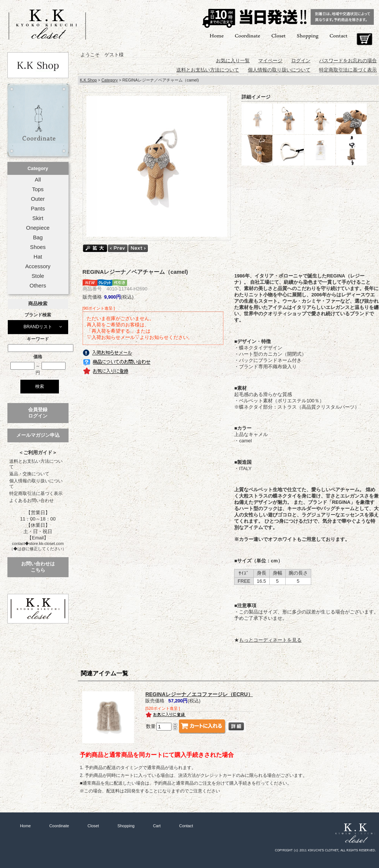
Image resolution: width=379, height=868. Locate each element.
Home (217, 35)
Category (38, 168)
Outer (38, 199)
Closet (278, 35)
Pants (38, 209)
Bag (38, 237)
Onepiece (38, 228)
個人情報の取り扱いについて (36, 484)
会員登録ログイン (38, 413)
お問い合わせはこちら (38, 567)
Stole (38, 276)
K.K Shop (88, 80)
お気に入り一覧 (233, 61)
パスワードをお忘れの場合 (348, 61)
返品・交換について (29, 474)
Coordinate (248, 35)
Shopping (308, 35)
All (38, 180)
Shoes (38, 247)
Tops (38, 189)
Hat (38, 257)
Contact (339, 35)
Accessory (38, 266)
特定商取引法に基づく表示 (36, 493)
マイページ (270, 61)
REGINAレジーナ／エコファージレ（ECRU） (199, 694)
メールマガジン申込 (38, 435)
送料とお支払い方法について (36, 464)
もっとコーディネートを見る (270, 640)
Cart (364, 39)
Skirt (38, 218)
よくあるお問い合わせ (31, 500)
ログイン (301, 61)
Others (38, 286)
